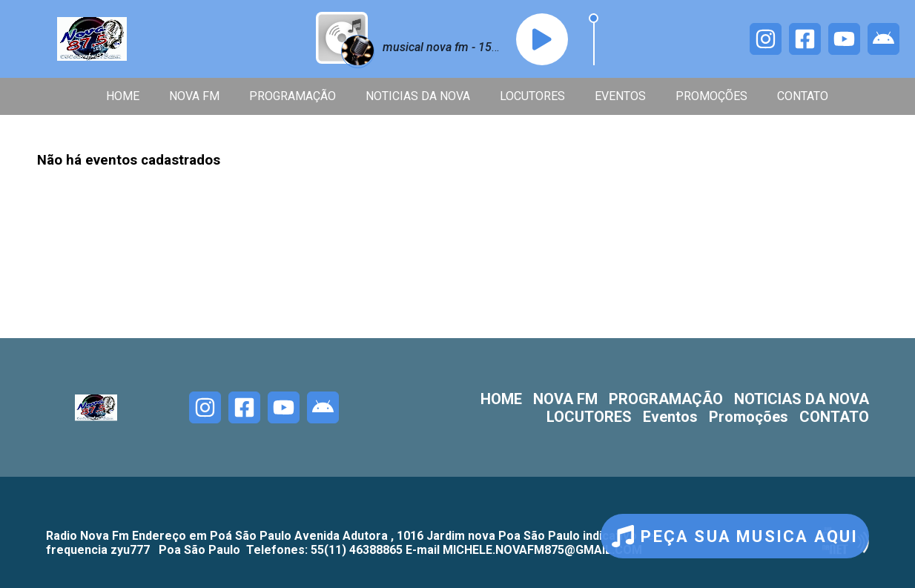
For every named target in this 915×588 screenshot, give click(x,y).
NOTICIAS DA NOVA (418, 96)
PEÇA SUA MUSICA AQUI (735, 536)
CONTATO (803, 96)
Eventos (620, 96)
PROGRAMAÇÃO (293, 96)
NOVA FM (194, 96)
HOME (123, 96)
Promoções (711, 96)
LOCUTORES (532, 96)
